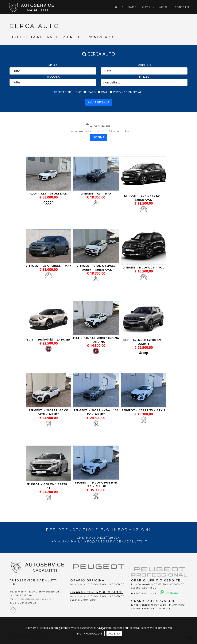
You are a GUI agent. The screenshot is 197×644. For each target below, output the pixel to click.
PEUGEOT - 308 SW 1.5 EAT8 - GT (48, 486)
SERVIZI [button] (148, 7)
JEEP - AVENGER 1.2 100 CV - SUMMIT (144, 342)
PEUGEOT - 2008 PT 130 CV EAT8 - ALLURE (48, 412)
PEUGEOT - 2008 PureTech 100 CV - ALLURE (96, 412)
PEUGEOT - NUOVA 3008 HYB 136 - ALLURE (96, 484)
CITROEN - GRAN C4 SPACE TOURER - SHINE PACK (96, 268)
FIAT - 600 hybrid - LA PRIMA (48, 339)
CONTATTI (182, 7)
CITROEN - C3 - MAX (96, 193)
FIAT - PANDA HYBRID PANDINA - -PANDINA (96, 340)
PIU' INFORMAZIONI (90, 633)
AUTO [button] (165, 7)
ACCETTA (114, 633)
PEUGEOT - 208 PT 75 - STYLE (144, 410)
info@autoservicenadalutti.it (115, 542)
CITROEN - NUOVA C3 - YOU (143, 267)
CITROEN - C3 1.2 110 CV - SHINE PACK (144, 198)
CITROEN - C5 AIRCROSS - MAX (48, 266)
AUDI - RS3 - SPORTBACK (48, 193)
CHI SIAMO (129, 7)
